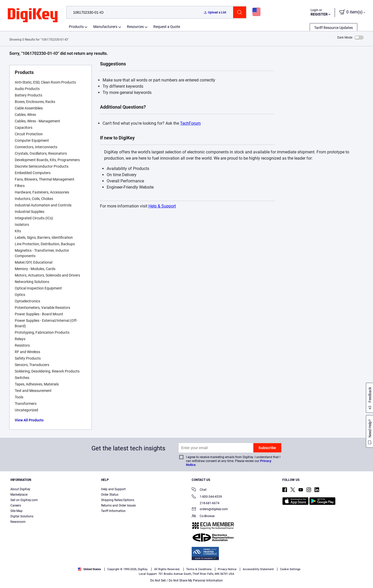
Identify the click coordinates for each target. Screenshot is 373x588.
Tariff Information (113, 511)
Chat (199, 490)
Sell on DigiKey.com (24, 500)
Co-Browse (203, 516)
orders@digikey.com (210, 509)
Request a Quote (167, 27)
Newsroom (18, 522)
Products (76, 27)
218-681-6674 (206, 503)
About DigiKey (20, 489)
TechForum (190, 123)
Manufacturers (105, 27)
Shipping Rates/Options (118, 500)
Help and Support (113, 489)
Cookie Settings (290, 569)
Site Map (16, 511)
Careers (16, 505)
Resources (135, 27)
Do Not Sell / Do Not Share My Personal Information (187, 580)
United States (89, 569)
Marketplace (19, 495)
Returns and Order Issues (118, 505)
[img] (33, 16)
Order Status (110, 495)
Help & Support (162, 206)
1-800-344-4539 (207, 497)
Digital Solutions (22, 516)
